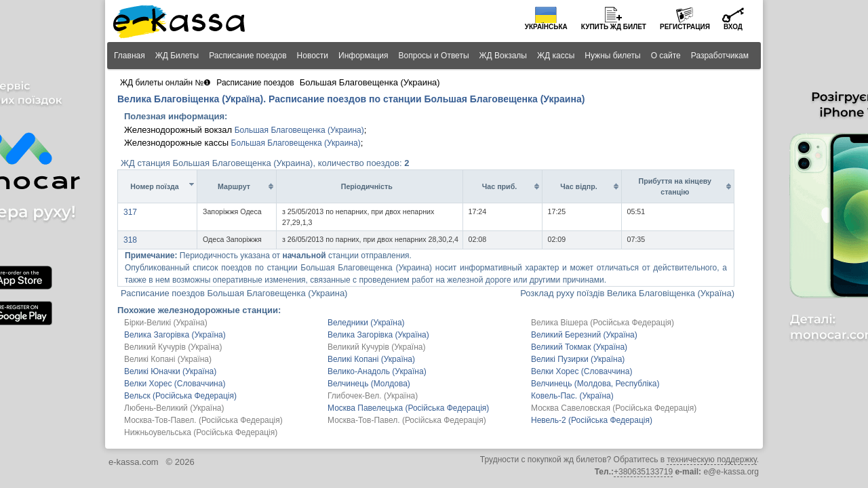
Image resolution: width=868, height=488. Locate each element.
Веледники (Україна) (366, 323)
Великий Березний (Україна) (584, 335)
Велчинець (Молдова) (369, 384)
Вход (733, 27)
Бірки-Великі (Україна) (166, 323)
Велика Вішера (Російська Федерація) (603, 323)
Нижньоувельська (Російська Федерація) (201, 432)
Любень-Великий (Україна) (174, 408)
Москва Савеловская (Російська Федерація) (614, 408)
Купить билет (614, 27)
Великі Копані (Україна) (168, 359)
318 (130, 240)
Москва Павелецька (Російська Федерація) (408, 408)
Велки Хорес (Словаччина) (581, 371)
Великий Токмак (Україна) (579, 347)
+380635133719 (643, 472)
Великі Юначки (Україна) (170, 371)
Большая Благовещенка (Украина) (299, 130)
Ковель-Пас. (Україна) (572, 396)
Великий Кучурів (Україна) (173, 347)
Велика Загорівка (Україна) (175, 335)
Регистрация (685, 27)
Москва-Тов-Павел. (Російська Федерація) (203, 420)
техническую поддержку (711, 460)
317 (130, 212)
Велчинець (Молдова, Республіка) (595, 384)
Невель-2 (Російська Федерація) (592, 420)
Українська (546, 27)
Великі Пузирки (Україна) (578, 359)
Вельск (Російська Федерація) (180, 396)
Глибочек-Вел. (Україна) (373, 396)
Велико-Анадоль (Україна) (377, 371)
